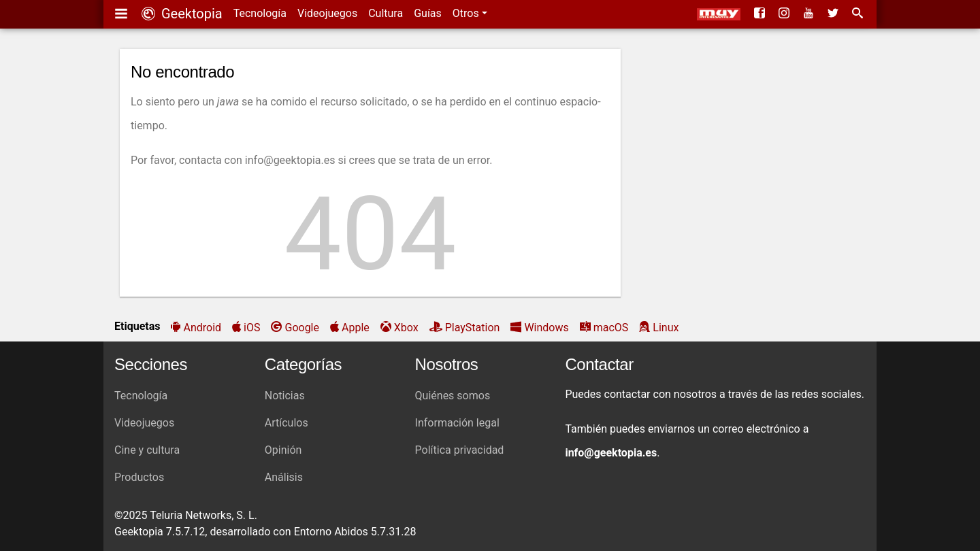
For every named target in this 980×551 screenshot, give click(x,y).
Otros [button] (467, 13)
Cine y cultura (147, 450)
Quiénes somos (453, 396)
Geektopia (182, 14)
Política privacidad (460, 450)
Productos (139, 477)
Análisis (284, 477)
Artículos (287, 423)
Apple (356, 328)
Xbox (406, 328)
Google (302, 328)
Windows (546, 328)
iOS (252, 328)
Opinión (283, 450)
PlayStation (473, 328)
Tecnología (260, 13)
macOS (611, 328)
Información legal (457, 423)
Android (202, 328)
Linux (666, 328)
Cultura (386, 13)
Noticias (285, 396)
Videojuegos (327, 13)
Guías (428, 13)
